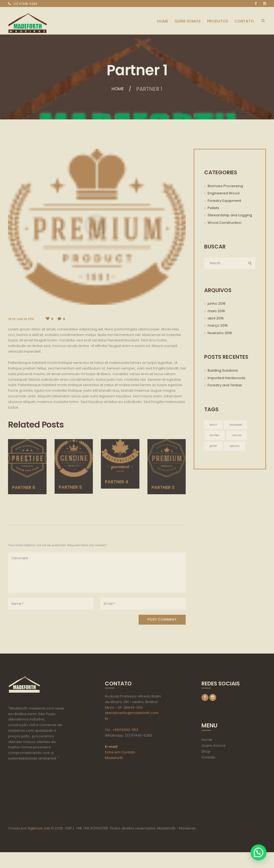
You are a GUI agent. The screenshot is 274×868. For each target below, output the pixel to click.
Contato (209, 758)
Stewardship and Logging (230, 215)
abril (216, 319)
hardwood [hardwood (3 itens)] (237, 425)
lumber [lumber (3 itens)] (215, 436)
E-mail (111, 747)
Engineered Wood (224, 193)
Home (118, 89)
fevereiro (220, 333)
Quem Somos (214, 746)
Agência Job (39, 844)
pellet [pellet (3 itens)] (213, 447)
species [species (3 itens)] (235, 447)
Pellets (213, 208)
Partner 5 (73, 486)
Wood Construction (224, 223)
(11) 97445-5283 (25, 4)
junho (217, 304)
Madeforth (114, 758)
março (218, 326)
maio (216, 311)
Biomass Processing (225, 186)
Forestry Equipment (224, 201)
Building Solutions (223, 371)
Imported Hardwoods (227, 378)
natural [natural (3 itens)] (237, 436)
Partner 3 (165, 487)
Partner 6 (26, 487)
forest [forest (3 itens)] (213, 425)
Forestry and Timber (225, 386)
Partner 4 (119, 481)
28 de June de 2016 (22, 319)
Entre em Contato (120, 753)
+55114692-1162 (125, 730)
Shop (206, 752)
